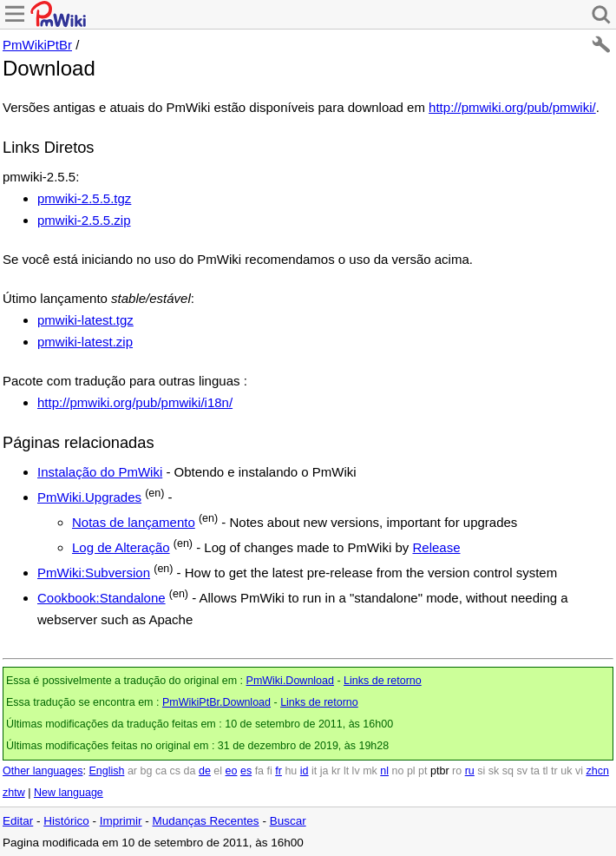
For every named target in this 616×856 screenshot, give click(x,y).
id (305, 771)
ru (470, 771)
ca (161, 771)
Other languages (43, 771)
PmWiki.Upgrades (89, 497)
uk (566, 771)
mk (370, 771)
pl (411, 771)
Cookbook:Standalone (102, 598)
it (314, 771)
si (481, 771)
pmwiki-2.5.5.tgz (84, 198)
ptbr (440, 771)
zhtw (14, 793)
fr (279, 771)
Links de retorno (383, 681)
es (246, 771)
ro (457, 771)
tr (554, 771)
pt (423, 771)
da (190, 771)
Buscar (288, 821)
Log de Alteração (121, 547)
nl (384, 771)
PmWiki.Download (290, 681)
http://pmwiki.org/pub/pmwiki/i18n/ (135, 402)
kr (336, 771)
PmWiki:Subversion (94, 573)
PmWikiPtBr (37, 45)
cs (176, 771)
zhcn (597, 771)
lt (346, 771)
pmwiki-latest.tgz (85, 320)
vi (579, 771)
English (106, 771)
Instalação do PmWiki (100, 472)
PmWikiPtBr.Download (216, 702)
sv (522, 771)
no (398, 771)
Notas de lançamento (134, 522)
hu (291, 771)
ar (132, 771)
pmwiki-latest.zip (85, 342)
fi (270, 771)
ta (534, 771)
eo (232, 771)
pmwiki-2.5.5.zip (84, 220)
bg (146, 771)
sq (508, 771)
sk (494, 771)
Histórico (66, 821)
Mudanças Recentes (206, 821)
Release (436, 547)
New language (69, 793)
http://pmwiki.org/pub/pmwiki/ (512, 107)
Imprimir (121, 821)
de (205, 771)
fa (259, 771)
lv (356, 771)
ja (324, 771)
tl (545, 771)
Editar (18, 821)
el (218, 771)
